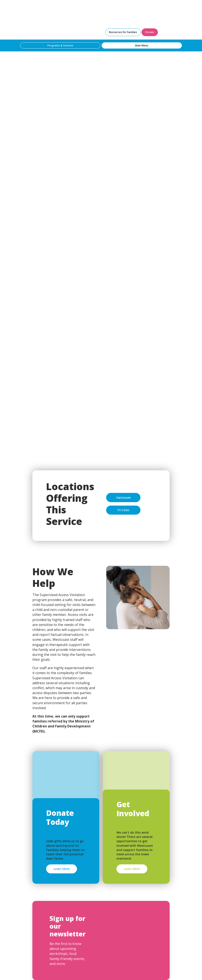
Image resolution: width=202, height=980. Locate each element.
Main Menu (142, 45)
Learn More (62, 869)
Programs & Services (60, 45)
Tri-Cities (123, 510)
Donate (150, 32)
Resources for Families (123, 32)
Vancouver (123, 498)
